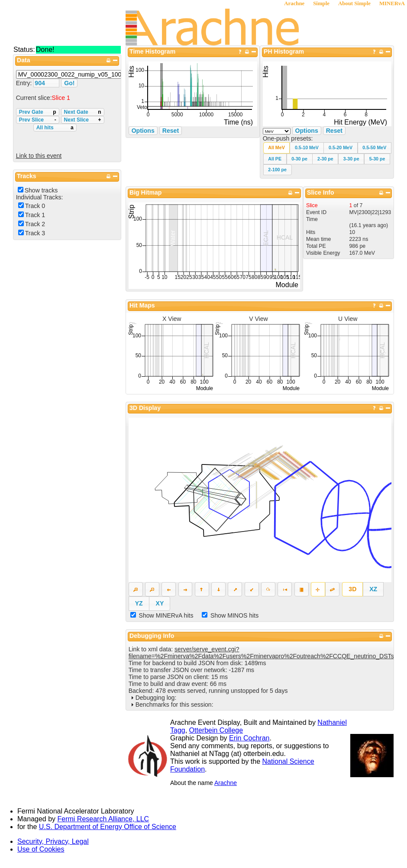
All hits (55, 128)
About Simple (354, 3)
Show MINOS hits (234, 615)
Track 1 (35, 215)
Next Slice (83, 120)
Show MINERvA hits (166, 615)
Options (307, 131)
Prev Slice (38, 120)
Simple (321, 3)
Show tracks (41, 190)
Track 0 (35, 206)
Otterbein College (216, 730)
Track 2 (35, 224)
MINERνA (392, 3)
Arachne (294, 3)
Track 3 (35, 233)
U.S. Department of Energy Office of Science (108, 827)
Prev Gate (38, 112)
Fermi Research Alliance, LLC (103, 819)
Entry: (25, 83)
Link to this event (39, 156)
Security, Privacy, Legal (53, 841)
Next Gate (83, 112)
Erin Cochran (249, 738)
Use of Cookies (41, 849)
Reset (334, 131)
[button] (277, 148)
